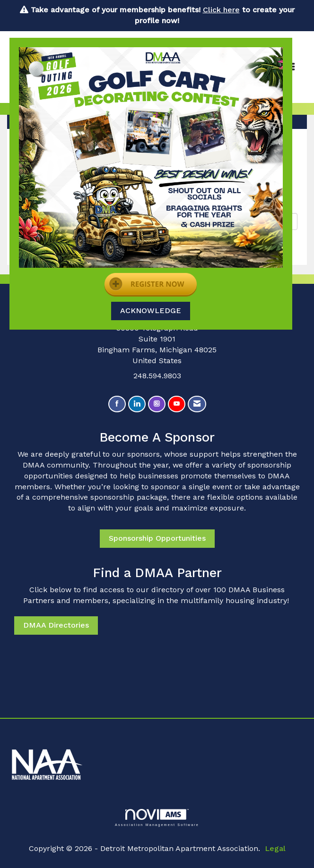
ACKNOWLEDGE (151, 311)
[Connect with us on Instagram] (157, 404)
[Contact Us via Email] (197, 404)
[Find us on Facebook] (117, 404)
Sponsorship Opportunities (157, 538)
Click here (221, 10)
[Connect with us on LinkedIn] (137, 404)
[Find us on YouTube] (177, 404)
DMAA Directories (56, 625)
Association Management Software (157, 818)
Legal (275, 848)
